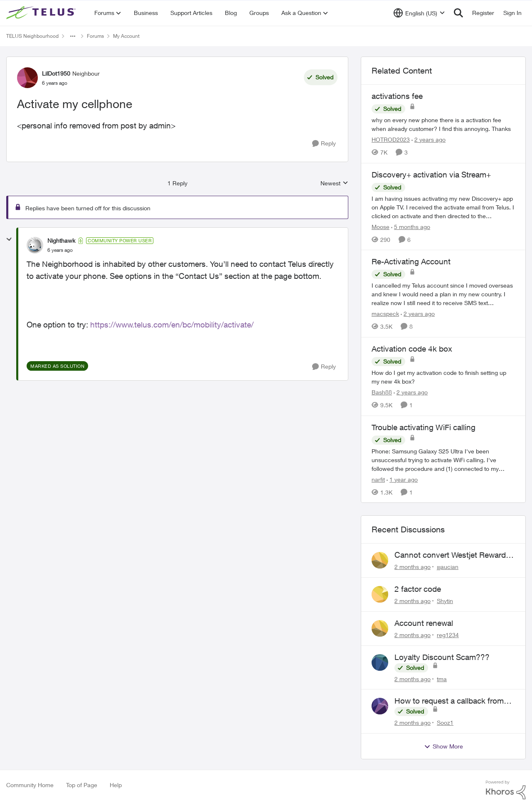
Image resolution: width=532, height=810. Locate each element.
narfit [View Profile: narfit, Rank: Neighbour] (378, 479)
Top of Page (82, 785)
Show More (443, 746)
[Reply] (324, 144)
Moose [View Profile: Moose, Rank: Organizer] (381, 226)
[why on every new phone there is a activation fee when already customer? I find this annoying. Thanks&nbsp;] (443, 124)
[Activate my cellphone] (60, 250)
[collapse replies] (9, 239)
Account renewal (424, 623)
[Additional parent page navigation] (73, 36)
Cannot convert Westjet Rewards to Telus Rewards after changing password (452, 555)
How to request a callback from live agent (449, 701)
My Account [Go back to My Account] (126, 36)
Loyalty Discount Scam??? (442, 657)
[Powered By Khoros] (506, 790)
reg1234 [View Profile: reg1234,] (448, 635)
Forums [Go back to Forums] (95, 36)
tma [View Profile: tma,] (442, 678)
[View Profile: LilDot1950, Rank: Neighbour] (27, 78)
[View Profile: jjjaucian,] (380, 560)
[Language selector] (419, 13)
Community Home (30, 785)
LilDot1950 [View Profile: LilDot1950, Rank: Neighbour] (56, 73)
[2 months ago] (413, 567)
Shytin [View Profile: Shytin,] (445, 601)
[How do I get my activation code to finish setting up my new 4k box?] (443, 377)
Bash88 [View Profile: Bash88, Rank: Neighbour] (382, 392)
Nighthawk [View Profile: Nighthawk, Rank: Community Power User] (61, 240)
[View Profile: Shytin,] (380, 594)
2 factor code (418, 589)
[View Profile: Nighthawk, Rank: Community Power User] (35, 245)
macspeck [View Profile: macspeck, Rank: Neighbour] (385, 314)
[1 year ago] (402, 479)
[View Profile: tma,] (380, 662)
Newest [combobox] (334, 183)
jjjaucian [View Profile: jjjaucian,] (448, 567)
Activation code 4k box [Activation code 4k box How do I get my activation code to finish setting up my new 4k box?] (412, 349)
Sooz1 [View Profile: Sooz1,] (445, 723)
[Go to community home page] (42, 13)
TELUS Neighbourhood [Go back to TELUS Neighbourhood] (32, 36)
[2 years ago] (429, 139)
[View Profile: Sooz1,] (380, 706)
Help (116, 785)
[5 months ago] (411, 226)
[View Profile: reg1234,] (380, 628)
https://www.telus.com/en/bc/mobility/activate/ (172, 325)
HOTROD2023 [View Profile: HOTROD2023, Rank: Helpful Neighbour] (391, 139)
